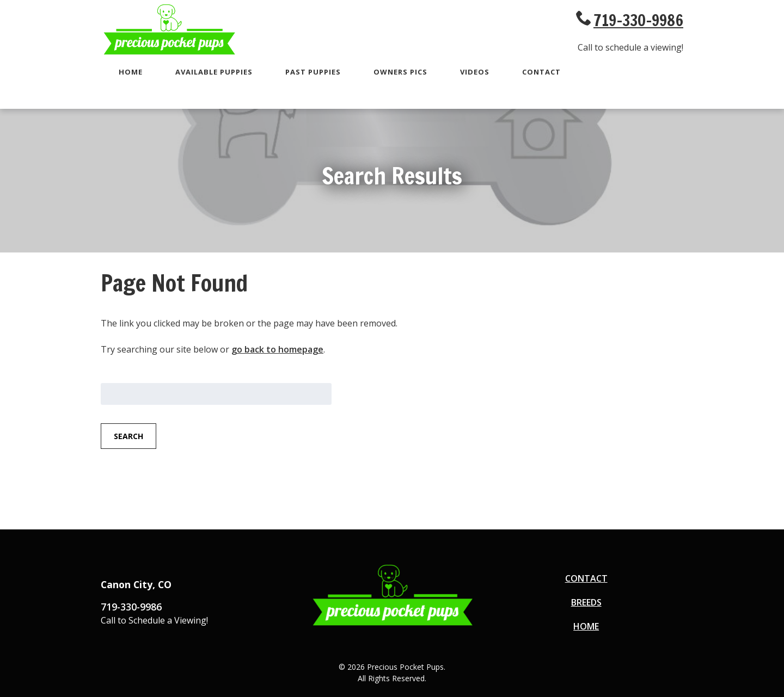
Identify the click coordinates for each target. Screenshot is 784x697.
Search (128, 436)
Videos (475, 72)
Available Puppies (214, 72)
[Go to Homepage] (169, 53)
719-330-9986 (638, 20)
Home (131, 72)
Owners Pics (400, 72)
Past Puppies (313, 72)
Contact (541, 72)
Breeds (586, 602)
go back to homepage (277, 349)
